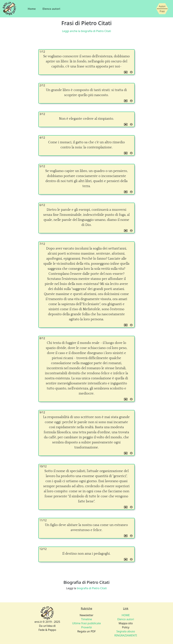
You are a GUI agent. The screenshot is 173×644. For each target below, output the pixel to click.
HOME (126, 615)
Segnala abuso (126, 631)
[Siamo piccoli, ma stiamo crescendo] (162, 9)
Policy (126, 627)
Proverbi (86, 627)
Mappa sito (126, 623)
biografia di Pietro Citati (92, 588)
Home (32, 9)
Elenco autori (51, 9)
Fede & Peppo (47, 630)
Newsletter (86, 615)
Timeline (86, 619)
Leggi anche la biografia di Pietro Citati (86, 31)
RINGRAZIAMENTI (126, 635)
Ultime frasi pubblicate (86, 623)
